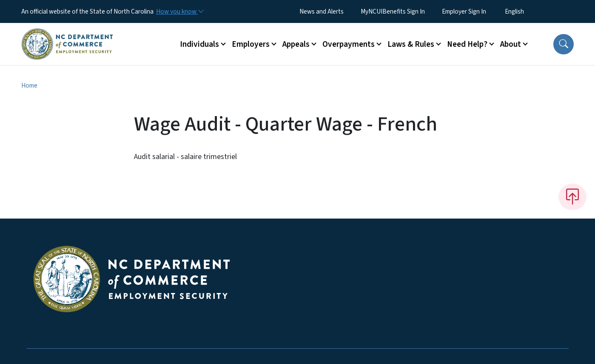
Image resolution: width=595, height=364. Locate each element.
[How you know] (179, 11)
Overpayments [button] (349, 44)
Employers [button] (251, 44)
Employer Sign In (464, 11)
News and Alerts (322, 11)
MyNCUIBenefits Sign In (393, 11)
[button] (564, 44)
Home (29, 85)
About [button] (511, 44)
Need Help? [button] (467, 44)
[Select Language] (528, 11)
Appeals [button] (296, 44)
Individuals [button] (199, 44)
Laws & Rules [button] (411, 44)
